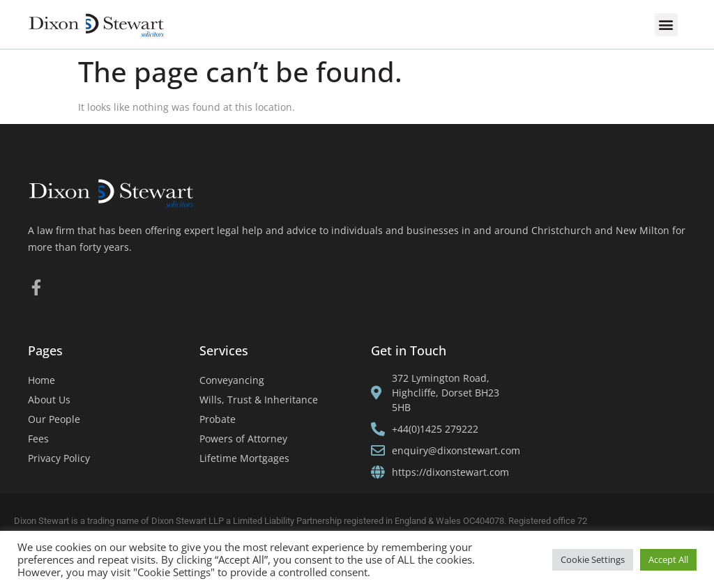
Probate (218, 419)
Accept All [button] (668, 559)
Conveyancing (232, 380)
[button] (666, 25)
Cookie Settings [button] (593, 559)
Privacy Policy (59, 458)
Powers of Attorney (243, 439)
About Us (49, 400)
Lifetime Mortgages (244, 458)
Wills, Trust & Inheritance (259, 400)
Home (41, 380)
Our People (54, 419)
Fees (38, 439)
